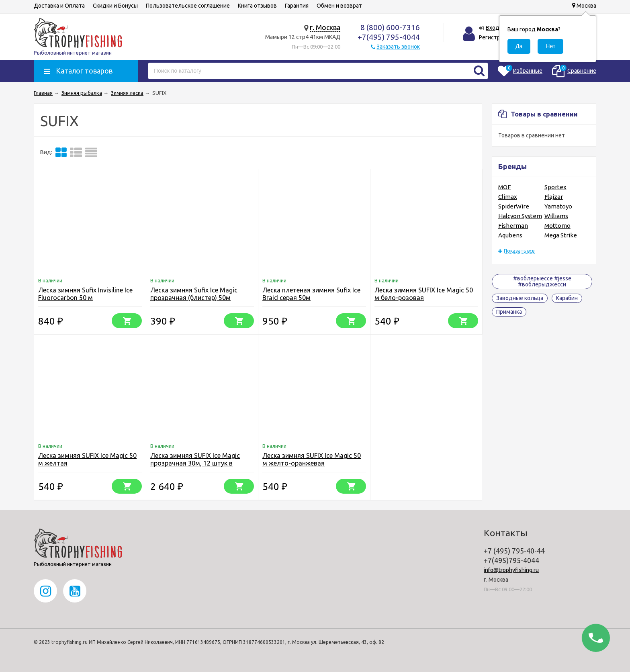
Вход (493, 28)
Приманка (509, 312)
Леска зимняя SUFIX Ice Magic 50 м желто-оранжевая (312, 459)
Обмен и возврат (339, 6)
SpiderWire (514, 206)
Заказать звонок (398, 47)
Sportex (555, 187)
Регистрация (496, 37)
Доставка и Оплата (59, 6)
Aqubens (510, 235)
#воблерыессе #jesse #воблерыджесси (542, 281)
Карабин (567, 298)
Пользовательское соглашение (188, 6)
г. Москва (325, 27)
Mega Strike (561, 235)
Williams (556, 216)
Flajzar (554, 197)
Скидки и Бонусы (115, 6)
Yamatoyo (558, 206)
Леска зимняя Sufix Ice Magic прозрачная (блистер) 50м (194, 294)
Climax (508, 197)
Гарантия (297, 6)
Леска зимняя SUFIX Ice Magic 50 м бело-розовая (424, 294)
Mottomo (557, 226)
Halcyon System (520, 216)
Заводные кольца (520, 298)
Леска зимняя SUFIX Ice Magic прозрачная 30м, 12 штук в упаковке (195, 463)
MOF (504, 187)
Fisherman (513, 226)
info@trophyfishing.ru (511, 570)
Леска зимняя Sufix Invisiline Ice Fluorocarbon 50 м (85, 294)
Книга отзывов (257, 6)
